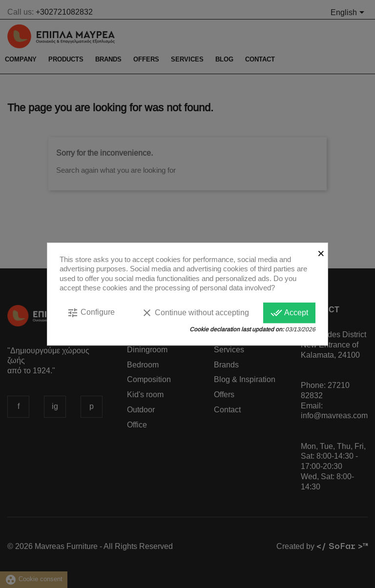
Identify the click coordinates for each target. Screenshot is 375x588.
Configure (91, 313)
